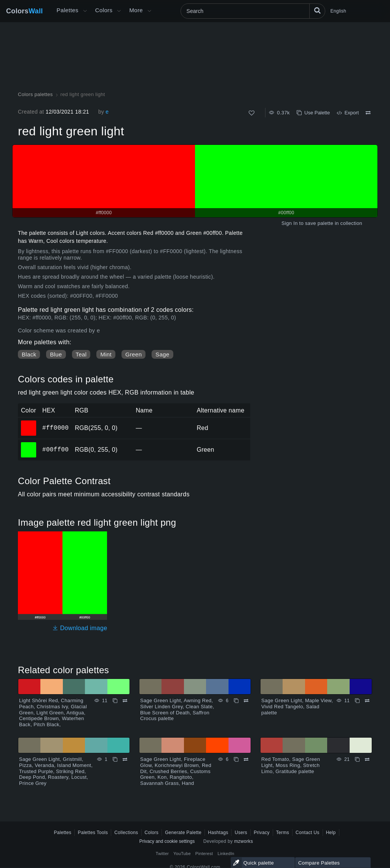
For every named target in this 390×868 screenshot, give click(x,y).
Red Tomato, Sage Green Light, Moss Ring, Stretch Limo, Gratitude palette (291, 765)
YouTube (182, 854)
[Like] (252, 113)
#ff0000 (55, 428)
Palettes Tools (93, 833)
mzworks (244, 841)
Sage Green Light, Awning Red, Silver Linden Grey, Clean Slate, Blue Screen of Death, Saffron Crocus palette (177, 709)
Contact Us (308, 833)
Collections (126, 833)
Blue (56, 354)
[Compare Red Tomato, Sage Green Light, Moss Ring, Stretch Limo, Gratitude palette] (367, 759)
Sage (162, 354)
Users (241, 833)
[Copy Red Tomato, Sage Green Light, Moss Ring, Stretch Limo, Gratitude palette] (357, 759)
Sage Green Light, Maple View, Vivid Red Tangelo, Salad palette (297, 706)
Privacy (262, 833)
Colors (25, 11)
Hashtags (218, 833)
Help (331, 833)
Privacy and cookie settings (167, 841)
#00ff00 (55, 449)
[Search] (253, 11)
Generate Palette (183, 833)
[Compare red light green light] (368, 113)
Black (29, 354)
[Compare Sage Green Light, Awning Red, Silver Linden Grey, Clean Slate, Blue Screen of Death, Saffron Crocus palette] (246, 701)
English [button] (338, 11)
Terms (283, 833)
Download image (80, 628)
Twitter (162, 854)
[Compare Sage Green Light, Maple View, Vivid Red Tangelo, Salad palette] (367, 701)
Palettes (68, 10)
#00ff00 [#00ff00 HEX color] (29, 444)
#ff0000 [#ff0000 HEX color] (29, 423)
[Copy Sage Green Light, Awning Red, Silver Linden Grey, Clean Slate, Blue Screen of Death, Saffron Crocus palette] (236, 701)
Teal (81, 354)
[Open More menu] (85, 11)
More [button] (136, 10)
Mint (106, 354)
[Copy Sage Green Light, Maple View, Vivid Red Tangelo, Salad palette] (357, 701)
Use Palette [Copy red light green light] (313, 113)
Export (348, 113)
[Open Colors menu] (119, 11)
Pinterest (204, 854)
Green (133, 354)
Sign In (290, 223)
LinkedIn (226, 854)
